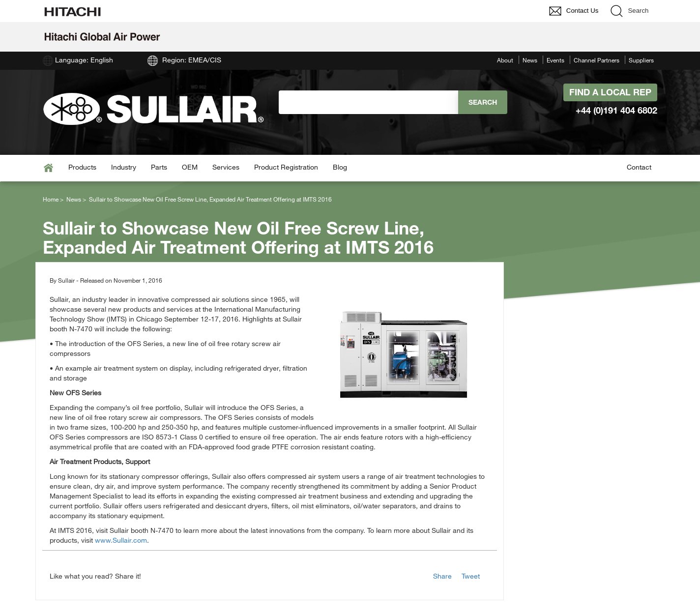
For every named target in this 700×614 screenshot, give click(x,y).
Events (555, 60)
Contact (639, 167)
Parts (159, 167)
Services (226, 167)
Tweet (471, 576)
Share (442, 576)
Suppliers (641, 60)
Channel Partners (597, 60)
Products (82, 167)
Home (51, 199)
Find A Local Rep (610, 92)
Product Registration (286, 167)
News (530, 60)
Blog (340, 167)
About (505, 60)
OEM (190, 167)
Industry (124, 167)
